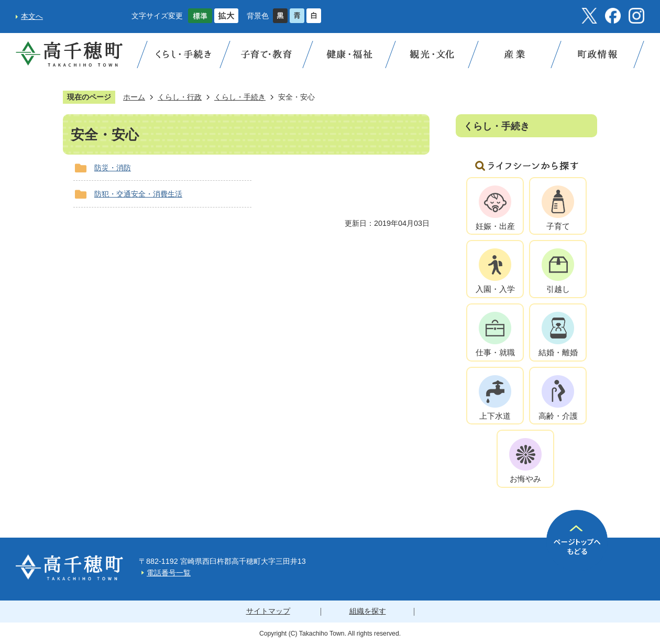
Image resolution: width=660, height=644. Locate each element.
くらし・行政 (180, 97)
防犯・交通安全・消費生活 (138, 194)
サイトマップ (268, 611)
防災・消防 (113, 168)
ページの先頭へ (577, 541)
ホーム (134, 97)
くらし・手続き (240, 97)
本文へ (32, 16)
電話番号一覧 (169, 573)
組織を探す (368, 611)
